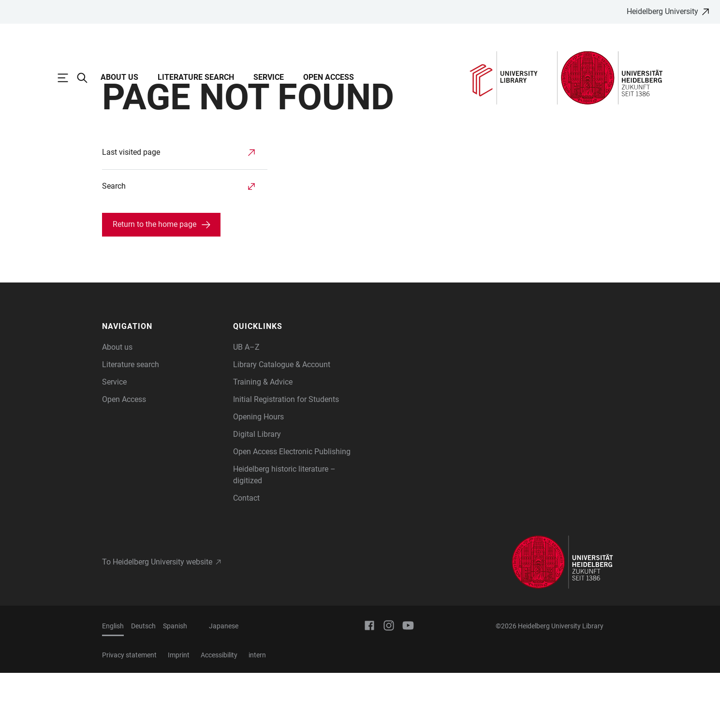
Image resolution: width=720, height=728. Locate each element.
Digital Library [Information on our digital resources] (257, 489)
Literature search (196, 77)
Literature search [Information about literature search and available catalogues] (131, 420)
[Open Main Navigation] (68, 78)
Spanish (175, 681)
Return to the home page (154, 279)
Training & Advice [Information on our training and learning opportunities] (263, 437)
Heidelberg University (662, 11)
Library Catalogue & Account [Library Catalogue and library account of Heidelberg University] (282, 420)
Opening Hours (258, 472)
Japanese (224, 681)
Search (114, 241)
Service (269, 77)
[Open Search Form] (87, 78)
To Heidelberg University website (157, 617)
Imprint (179, 710)
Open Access (329, 77)
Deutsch (143, 681)
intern (257, 710)
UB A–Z (246, 402)
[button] (163, 382)
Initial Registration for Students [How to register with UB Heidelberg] (286, 454)
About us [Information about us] (117, 402)
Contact (246, 553)
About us (119, 77)
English (113, 681)
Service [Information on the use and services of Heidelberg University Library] (114, 437)
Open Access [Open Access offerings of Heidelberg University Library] (124, 454)
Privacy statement (129, 710)
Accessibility (219, 710)
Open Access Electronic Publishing (292, 507)
